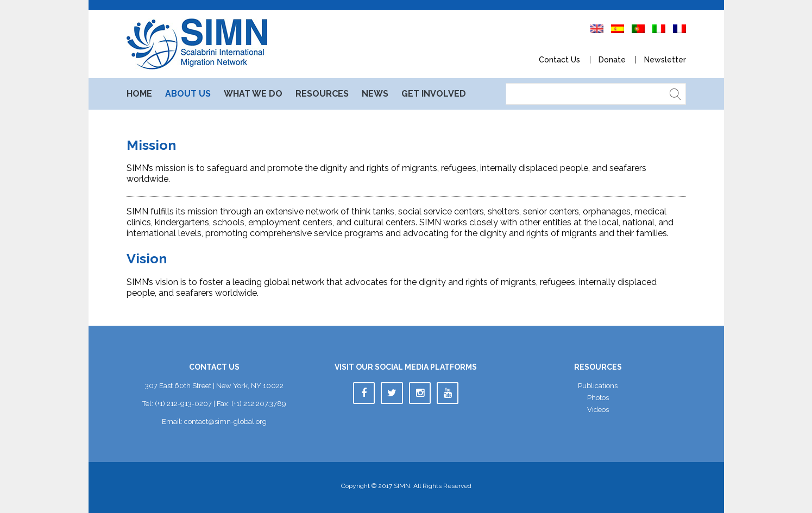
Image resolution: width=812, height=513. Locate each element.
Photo (598, 398)
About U (188, 94)
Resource (322, 94)
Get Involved (434, 94)
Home (139, 94)
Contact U (559, 60)
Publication (598, 386)
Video (598, 410)
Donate (612, 60)
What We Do (253, 94)
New (375, 94)
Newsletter (665, 60)
